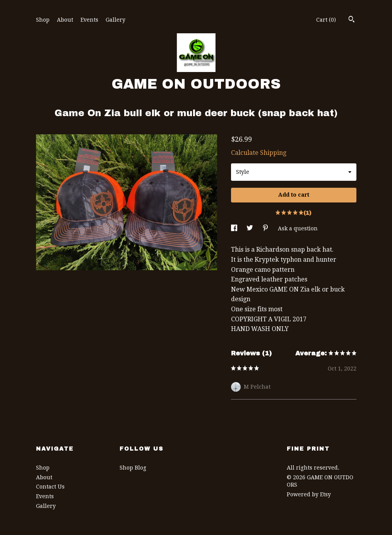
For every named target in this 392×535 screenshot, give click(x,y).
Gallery (116, 20)
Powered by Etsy (309, 494)
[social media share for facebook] (235, 228)
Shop (43, 20)
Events (89, 20)
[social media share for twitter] (251, 228)
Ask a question (298, 228)
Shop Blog (133, 468)
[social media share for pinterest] (266, 228)
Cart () (326, 20)
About (65, 20)
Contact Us (50, 487)
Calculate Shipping (259, 153)
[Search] (352, 20)
